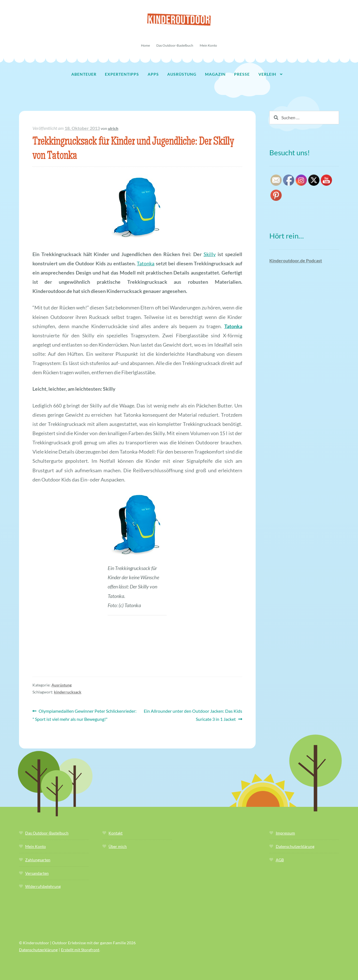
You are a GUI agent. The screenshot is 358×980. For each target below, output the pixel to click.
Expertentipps (122, 74)
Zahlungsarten (38, 860)
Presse (242, 74)
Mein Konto (208, 45)
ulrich (113, 128)
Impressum (285, 833)
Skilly (210, 254)
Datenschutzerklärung (295, 846)
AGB (280, 860)
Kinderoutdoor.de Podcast (296, 260)
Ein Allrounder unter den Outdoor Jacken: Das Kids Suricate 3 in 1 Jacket (193, 714)
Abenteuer (84, 74)
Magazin (215, 74)
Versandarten (37, 873)
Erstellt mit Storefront (80, 950)
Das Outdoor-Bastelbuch (175, 45)
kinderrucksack (68, 692)
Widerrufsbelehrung (43, 886)
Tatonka (146, 263)
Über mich (118, 846)
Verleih (267, 74)
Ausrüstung (182, 74)
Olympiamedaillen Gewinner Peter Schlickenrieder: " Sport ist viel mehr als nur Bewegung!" (85, 714)
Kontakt (116, 833)
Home (145, 45)
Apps (153, 74)
